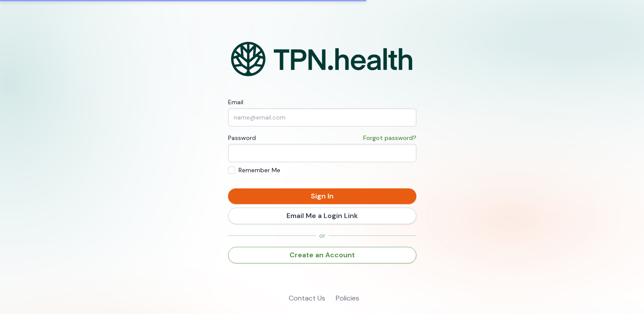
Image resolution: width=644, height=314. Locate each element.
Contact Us (307, 298)
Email (236, 102)
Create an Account (322, 255)
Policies (348, 298)
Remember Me (259, 170)
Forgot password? (390, 138)
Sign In (322, 196)
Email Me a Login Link (322, 216)
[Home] (322, 59)
